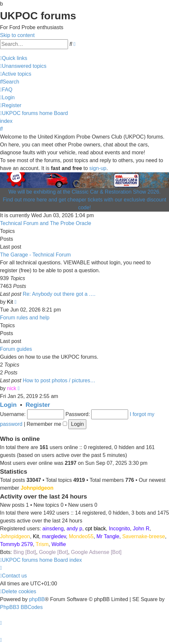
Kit (10, 302)
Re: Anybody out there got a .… (59, 294)
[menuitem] (23, 66)
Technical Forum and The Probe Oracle (46, 223)
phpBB (37, 599)
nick (11, 388)
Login (8, 405)
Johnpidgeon (37, 488)
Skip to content (17, 35)
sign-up (98, 168)
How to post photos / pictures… (59, 380)
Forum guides (16, 349)
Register (38, 405)
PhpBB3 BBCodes (21, 607)
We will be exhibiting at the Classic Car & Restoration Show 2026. (85, 192)
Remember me (47, 424)
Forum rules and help (25, 318)
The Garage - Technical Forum (35, 255)
